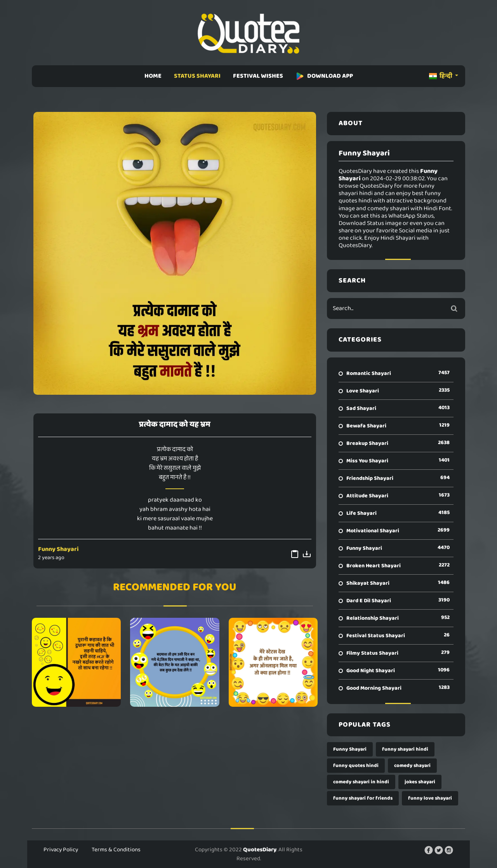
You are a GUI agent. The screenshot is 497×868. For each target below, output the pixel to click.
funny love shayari (430, 798)
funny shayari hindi (405, 749)
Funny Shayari (58, 549)
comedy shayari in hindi (361, 782)
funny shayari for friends (363, 798)
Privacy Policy (61, 850)
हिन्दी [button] (441, 76)
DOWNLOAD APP (324, 76)
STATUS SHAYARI (197, 76)
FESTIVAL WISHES (258, 76)
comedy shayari (412, 766)
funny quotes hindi (356, 766)
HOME (153, 76)
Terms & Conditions (116, 850)
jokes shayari (420, 782)
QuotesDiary (260, 850)
